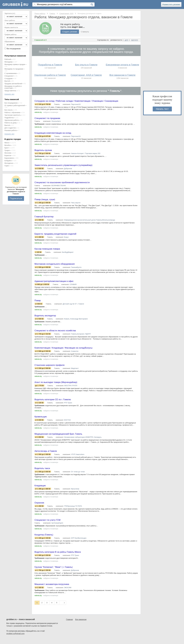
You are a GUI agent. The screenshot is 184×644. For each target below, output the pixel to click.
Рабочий (8, 59)
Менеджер (8, 62)
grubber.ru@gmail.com (15, 639)
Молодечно (9, 163)
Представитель (10, 91)
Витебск (8, 145)
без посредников (14, 49)
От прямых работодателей (15, 105)
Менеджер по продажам (14, 69)
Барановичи (9, 158)
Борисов (8, 155)
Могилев (8, 153)
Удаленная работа (12, 120)
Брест (7, 148)
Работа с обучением (12, 112)
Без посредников (11, 103)
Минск (7, 143)
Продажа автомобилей (13, 84)
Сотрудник (8, 78)
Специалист (9, 76)
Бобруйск (8, 161)
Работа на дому (11, 123)
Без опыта (8, 110)
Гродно (7, 150)
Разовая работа (11, 130)
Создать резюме (70, 32)
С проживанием (11, 73)
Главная (69, 625)
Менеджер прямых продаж (15, 64)
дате (126, 40)
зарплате (134, 40)
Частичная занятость (13, 115)
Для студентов (10, 128)
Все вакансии (81, 625)
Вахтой (7, 81)
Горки (7, 166)
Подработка (9, 118)
